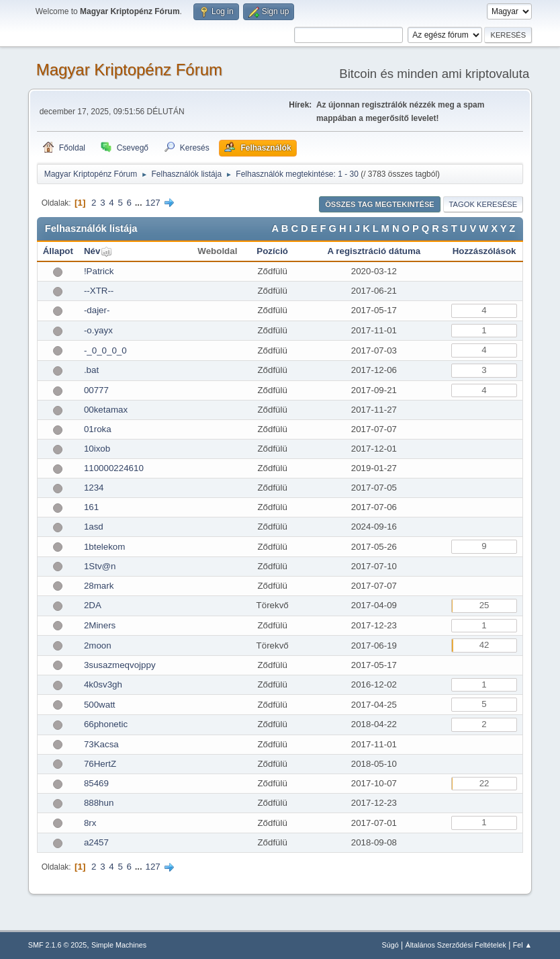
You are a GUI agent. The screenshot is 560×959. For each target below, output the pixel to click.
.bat (91, 370)
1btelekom (105, 547)
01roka (98, 429)
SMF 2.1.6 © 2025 (58, 945)
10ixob (97, 449)
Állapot (58, 251)
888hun (99, 803)
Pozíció (272, 251)
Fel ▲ (523, 945)
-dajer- (97, 310)
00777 (96, 390)
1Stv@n (100, 566)
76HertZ (100, 764)
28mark (99, 586)
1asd (94, 527)
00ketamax (106, 410)
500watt (100, 705)
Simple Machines (119, 945)
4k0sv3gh (103, 684)
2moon (98, 645)
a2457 (96, 842)
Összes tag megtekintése (380, 204)
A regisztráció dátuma (374, 251)
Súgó (390, 945)
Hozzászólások (484, 251)
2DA (93, 605)
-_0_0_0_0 (105, 350)
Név (92, 251)
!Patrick (99, 271)
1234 (94, 488)
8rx (90, 823)
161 (91, 507)
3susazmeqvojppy (120, 665)
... (140, 203)
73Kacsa (101, 744)
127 (152, 203)
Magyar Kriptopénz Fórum (129, 70)
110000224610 (114, 468)
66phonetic (106, 724)
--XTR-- (99, 291)
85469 (96, 783)
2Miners (100, 625)
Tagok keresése (483, 204)
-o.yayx (98, 330)
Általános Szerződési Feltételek (455, 945)
